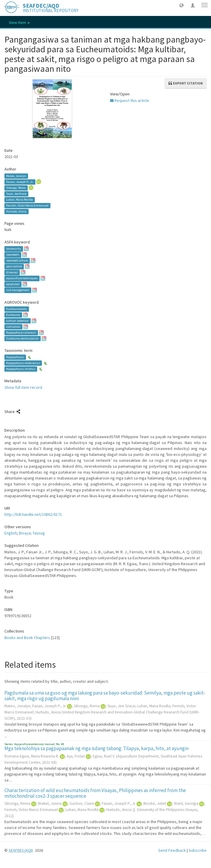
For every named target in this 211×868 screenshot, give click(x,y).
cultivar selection (17, 321)
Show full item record (23, 387)
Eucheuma (13, 315)
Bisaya (25, 533)
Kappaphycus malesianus (23, 363)
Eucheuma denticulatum (22, 338)
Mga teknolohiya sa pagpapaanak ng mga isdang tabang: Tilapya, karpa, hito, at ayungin (96, 748)
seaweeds (13, 255)
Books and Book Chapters (27, 638)
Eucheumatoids (17, 309)
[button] (181, 5)
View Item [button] (19, 22)
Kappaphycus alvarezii (21, 333)
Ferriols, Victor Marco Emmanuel (27, 205)
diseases (12, 273)
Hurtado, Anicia (16, 211)
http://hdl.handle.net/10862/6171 (33, 514)
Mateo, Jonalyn (16, 176)
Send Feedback (172, 850)
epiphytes (13, 284)
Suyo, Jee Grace (16, 194)
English (11, 533)
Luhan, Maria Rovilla (19, 200)
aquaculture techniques (22, 278)
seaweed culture (17, 261)
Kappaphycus (15, 357)
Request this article (130, 100)
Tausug (39, 533)
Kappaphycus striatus (21, 369)
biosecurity (14, 249)
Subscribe (198, 850)
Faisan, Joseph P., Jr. (20, 182)
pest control (14, 267)
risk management (18, 290)
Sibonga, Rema (16, 188)
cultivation (13, 327)
